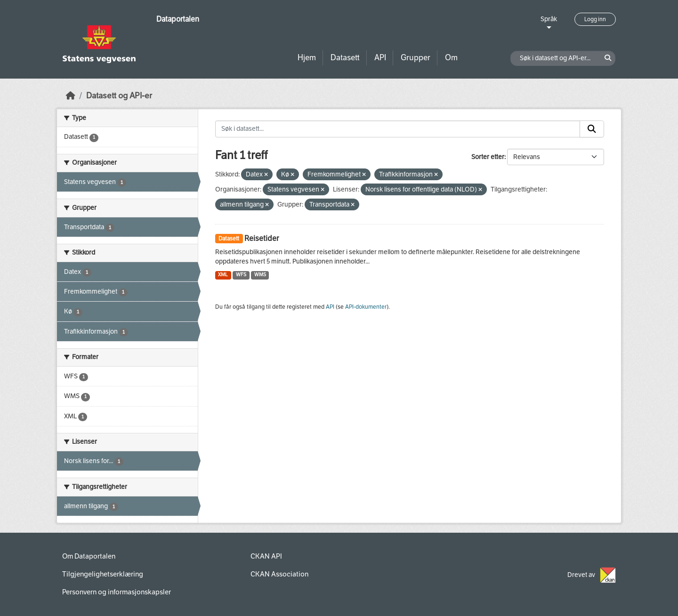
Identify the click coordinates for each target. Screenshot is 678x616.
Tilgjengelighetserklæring (103, 574)
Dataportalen (178, 19)
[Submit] (592, 129)
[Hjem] (71, 96)
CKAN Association (279, 574)
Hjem (307, 58)
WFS (241, 275)
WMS (260, 275)
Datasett (345, 58)
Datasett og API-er (119, 96)
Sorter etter (488, 157)
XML (223, 275)
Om (451, 58)
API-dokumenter (366, 307)
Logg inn (595, 19)
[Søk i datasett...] (398, 129)
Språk (549, 19)
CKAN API (266, 556)
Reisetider (262, 238)
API (380, 58)
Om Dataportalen (89, 556)
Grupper (416, 58)
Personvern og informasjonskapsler (117, 592)
